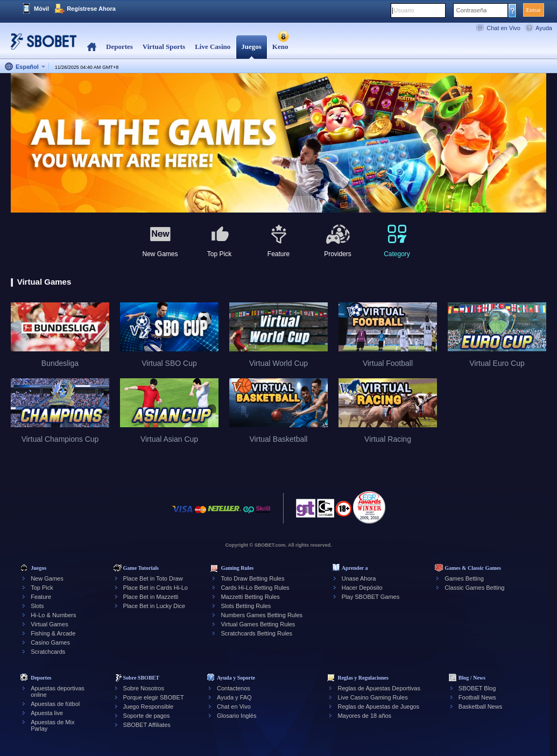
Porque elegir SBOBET (154, 697)
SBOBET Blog (477, 688)
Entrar (534, 10)
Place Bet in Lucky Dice (154, 606)
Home (92, 47)
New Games (47, 578)
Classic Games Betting (474, 588)
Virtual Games (50, 624)
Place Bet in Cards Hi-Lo (156, 588)
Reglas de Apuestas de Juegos (378, 706)
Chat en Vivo (503, 28)
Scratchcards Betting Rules (256, 633)
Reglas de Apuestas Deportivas (379, 688)
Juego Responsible (149, 706)
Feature (41, 597)
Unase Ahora (359, 578)
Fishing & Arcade (53, 633)
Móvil (41, 9)
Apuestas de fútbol (55, 704)
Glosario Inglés (237, 716)
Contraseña (472, 10)
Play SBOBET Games (371, 597)
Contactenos (234, 688)
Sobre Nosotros (144, 688)
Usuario (404, 10)
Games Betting (464, 578)
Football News (477, 697)
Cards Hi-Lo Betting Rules (255, 588)
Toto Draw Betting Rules (252, 578)
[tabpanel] (278, 143)
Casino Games (50, 642)
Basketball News (480, 706)
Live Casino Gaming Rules (372, 697)
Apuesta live (47, 713)
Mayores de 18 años (364, 716)
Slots (37, 606)
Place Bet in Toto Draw (153, 578)
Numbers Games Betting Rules (262, 615)
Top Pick (42, 588)
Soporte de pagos (147, 716)
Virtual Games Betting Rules (258, 624)
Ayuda (544, 28)
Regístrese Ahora (91, 9)
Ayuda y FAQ (234, 697)
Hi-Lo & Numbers (53, 615)
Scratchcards (48, 652)
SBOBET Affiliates (147, 725)
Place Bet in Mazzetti (151, 597)
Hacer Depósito (362, 588)
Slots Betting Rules (246, 606)
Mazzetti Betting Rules (250, 597)
